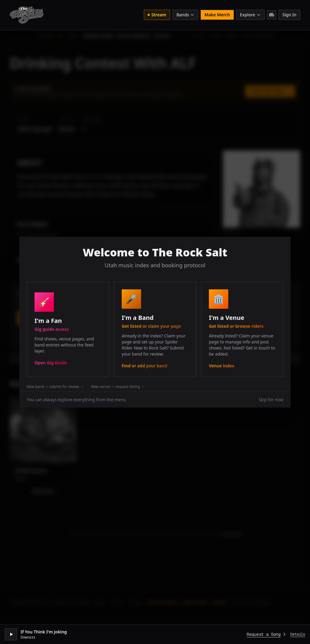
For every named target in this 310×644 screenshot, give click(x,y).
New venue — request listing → (118, 387)
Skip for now (271, 400)
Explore (250, 15)
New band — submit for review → (55, 387)
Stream (157, 15)
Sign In (289, 15)
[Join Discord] (272, 15)
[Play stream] (11, 634)
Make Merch (217, 15)
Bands (185, 15)
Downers (28, 637)
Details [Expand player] (298, 634)
